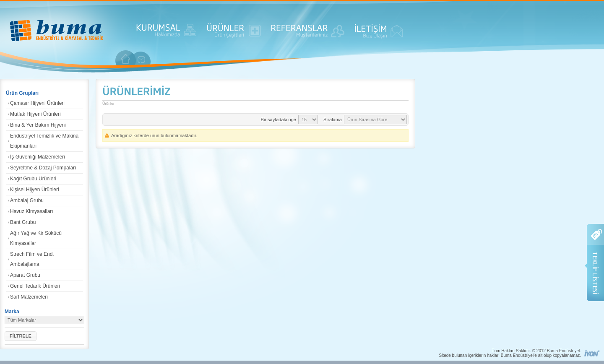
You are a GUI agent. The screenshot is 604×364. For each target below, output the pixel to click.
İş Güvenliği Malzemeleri (38, 157)
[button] (21, 336)
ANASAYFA (57, 31)
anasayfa (126, 59)
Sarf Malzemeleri (29, 297)
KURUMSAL (166, 34)
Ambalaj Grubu (27, 200)
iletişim (142, 59)
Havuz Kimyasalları (32, 211)
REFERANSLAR (308, 34)
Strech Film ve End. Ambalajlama (32, 259)
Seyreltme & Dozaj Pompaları (43, 168)
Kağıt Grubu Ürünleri (33, 179)
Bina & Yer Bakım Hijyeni (38, 125)
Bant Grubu (23, 222)
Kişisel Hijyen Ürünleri (35, 190)
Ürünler (108, 104)
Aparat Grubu (25, 275)
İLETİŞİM (379, 34)
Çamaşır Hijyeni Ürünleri (37, 103)
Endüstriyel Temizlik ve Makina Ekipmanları (44, 141)
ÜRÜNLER (234, 34)
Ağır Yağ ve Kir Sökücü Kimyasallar (36, 238)
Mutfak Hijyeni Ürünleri (35, 114)
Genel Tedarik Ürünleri (35, 286)
